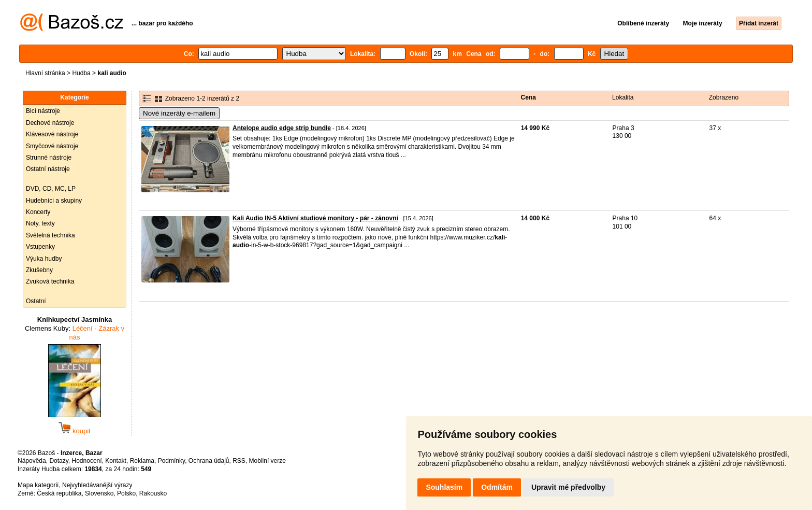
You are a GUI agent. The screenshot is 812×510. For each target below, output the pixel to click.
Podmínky (171, 461)
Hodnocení (87, 461)
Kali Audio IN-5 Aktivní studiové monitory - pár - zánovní (315, 218)
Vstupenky (40, 247)
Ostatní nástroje (48, 169)
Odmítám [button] (497, 487)
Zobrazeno (724, 97)
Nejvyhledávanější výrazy (97, 485)
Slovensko (99, 493)
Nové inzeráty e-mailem (179, 113)
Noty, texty (40, 223)
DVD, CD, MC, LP (51, 189)
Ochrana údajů (209, 461)
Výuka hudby (44, 259)
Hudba (81, 73)
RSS (239, 461)
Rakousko (153, 493)
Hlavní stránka (45, 73)
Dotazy (59, 461)
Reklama (142, 461)
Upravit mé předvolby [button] (568, 487)
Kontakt (116, 461)
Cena (528, 97)
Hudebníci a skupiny (54, 201)
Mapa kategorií (38, 485)
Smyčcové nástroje (52, 146)
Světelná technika (50, 235)
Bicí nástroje (43, 111)
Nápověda (32, 461)
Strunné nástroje (49, 158)
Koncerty (38, 212)
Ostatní (36, 301)
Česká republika (59, 493)
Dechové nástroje (50, 123)
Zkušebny (39, 270)
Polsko (126, 493)
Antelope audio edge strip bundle (282, 128)
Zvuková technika (50, 281)
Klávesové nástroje (52, 134)
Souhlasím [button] (444, 487)
